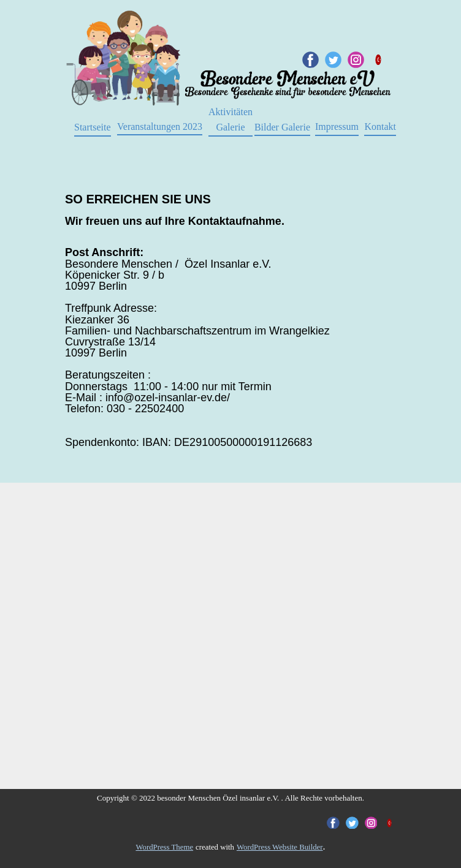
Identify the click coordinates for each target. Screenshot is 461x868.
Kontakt (380, 126)
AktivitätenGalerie (230, 120)
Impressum (337, 126)
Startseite (93, 127)
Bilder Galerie (282, 127)
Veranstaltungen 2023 (160, 126)
